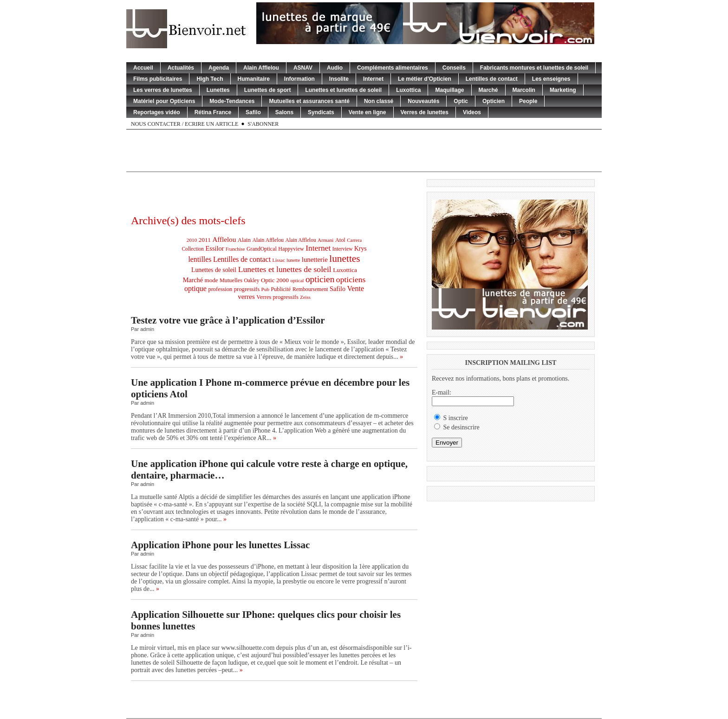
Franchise (235, 249)
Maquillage (449, 90)
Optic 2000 (275, 280)
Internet (373, 79)
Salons (284, 112)
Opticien (494, 101)
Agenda (219, 68)
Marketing (563, 90)
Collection (193, 249)
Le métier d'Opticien (425, 79)
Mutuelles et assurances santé (309, 101)
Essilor (215, 248)
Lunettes (218, 90)
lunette (293, 260)
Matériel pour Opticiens (164, 101)
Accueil (143, 68)
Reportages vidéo (157, 112)
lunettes (344, 259)
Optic (461, 101)
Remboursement (310, 289)
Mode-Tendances (232, 101)
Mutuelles (231, 280)
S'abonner (263, 124)
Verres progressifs (277, 297)
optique (195, 288)
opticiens (351, 279)
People (528, 101)
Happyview (291, 249)
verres (246, 297)
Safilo (253, 112)
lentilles (200, 259)
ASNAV (303, 68)
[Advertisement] (364, 150)
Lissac (279, 260)
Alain (244, 240)
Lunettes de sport (268, 90)
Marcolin (524, 90)
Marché (488, 90)
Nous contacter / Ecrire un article (185, 124)
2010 (192, 240)
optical (297, 281)
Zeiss (305, 297)
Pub (265, 289)
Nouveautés (423, 101)
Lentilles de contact (492, 79)
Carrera (354, 240)
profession (220, 289)
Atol (340, 240)
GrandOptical (262, 249)
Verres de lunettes (425, 112)
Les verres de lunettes (163, 90)
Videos (472, 112)
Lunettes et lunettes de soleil (343, 90)
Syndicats (321, 112)
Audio (335, 68)
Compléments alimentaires (393, 68)
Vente (356, 288)
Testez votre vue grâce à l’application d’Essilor (228, 320)
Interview (343, 249)
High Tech (210, 79)
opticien (320, 279)
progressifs (247, 289)
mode (211, 280)
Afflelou (224, 240)
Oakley (251, 280)
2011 (205, 240)
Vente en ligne (367, 112)
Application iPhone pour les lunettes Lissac (220, 545)
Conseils (454, 68)
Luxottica (408, 90)
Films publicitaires (158, 79)
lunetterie (315, 259)
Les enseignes (551, 79)
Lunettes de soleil (214, 270)
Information (299, 79)
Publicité (281, 289)
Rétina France (213, 112)
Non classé (379, 101)
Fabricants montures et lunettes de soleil (534, 68)
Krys (361, 249)
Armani (325, 240)
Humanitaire (254, 79)
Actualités (181, 68)
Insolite (339, 79)
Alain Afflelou (261, 68)
